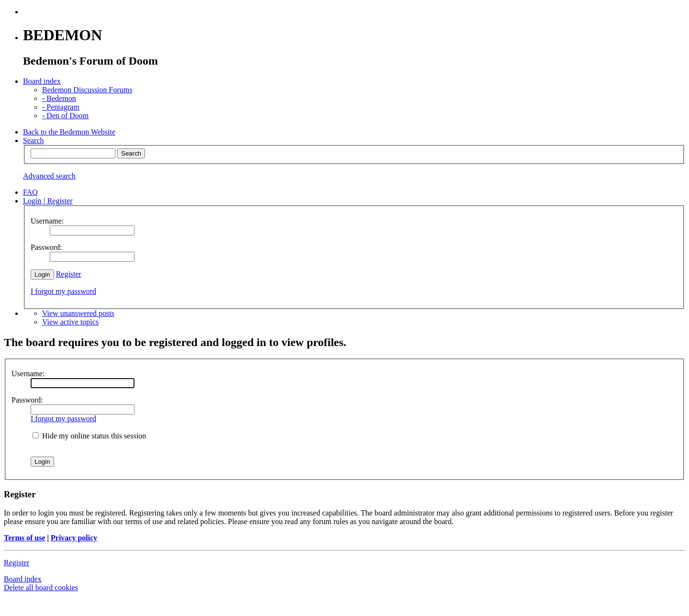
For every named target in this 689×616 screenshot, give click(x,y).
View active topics (70, 322)
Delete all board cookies (41, 588)
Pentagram (61, 107)
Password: (27, 400)
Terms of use (25, 538)
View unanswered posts (78, 313)
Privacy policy (74, 538)
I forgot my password (63, 291)
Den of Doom (65, 116)
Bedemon (59, 98)
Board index (23, 579)
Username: (28, 374)
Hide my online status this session (89, 436)
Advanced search (49, 176)
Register (69, 274)
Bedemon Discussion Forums (87, 90)
